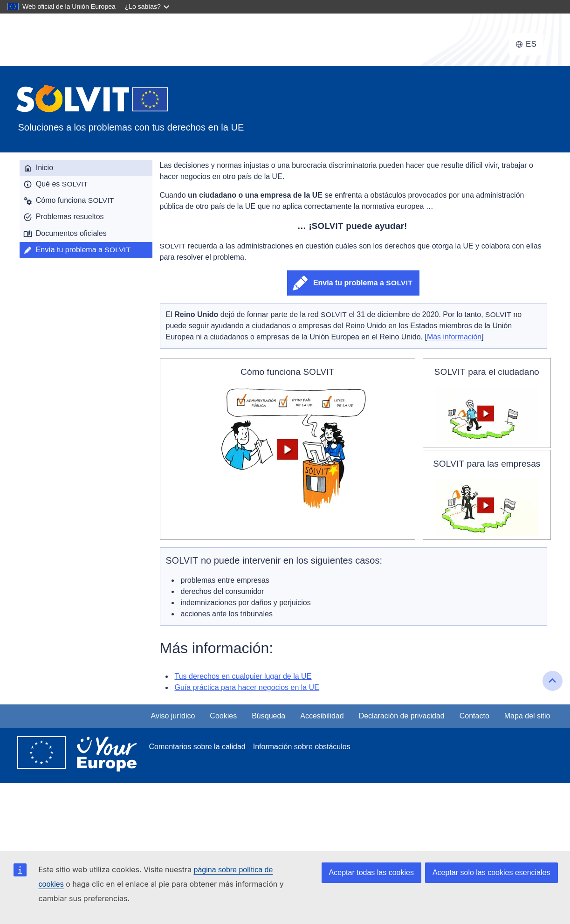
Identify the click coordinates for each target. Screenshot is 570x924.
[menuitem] (86, 168)
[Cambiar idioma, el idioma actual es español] (526, 44)
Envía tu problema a (363, 283)
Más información (454, 337)
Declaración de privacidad (402, 716)
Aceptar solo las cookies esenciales (491, 872)
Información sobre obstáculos (302, 747)
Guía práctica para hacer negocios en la (247, 687)
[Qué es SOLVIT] (86, 184)
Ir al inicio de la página (554, 690)
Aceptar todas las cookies (371, 872)
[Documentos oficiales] (86, 234)
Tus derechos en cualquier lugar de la (243, 676)
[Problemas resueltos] (86, 217)
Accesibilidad (322, 716)
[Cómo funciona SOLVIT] (86, 201)
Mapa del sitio (527, 716)
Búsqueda (268, 716)
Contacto (474, 716)
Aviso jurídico (173, 716)
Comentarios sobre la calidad (197, 747)
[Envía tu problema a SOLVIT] (86, 250)
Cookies (223, 716)
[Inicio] (86, 168)
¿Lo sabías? (143, 7)
